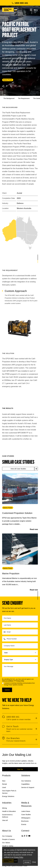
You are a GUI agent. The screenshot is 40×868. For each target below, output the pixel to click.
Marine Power (8, 508)
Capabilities (25, 784)
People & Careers (8, 839)
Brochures (25, 821)
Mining (4, 808)
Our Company (7, 836)
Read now (34, 529)
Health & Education (9, 811)
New (4, 781)
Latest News (26, 811)
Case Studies (26, 814)
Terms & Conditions (8, 681)
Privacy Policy (20, 681)
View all (5, 820)
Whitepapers (26, 818)
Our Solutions (26, 781)
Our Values (6, 843)
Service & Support (28, 787)
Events (24, 824)
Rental (4, 784)
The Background (9, 98)
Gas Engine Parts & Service (9, 792)
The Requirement (24, 98)
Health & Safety (8, 846)
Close (34, 862)
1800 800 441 (20, 3)
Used (4, 787)
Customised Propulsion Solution (17, 513)
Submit (7, 690)
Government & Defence (7, 816)
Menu (34, 10)
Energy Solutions (8, 796)
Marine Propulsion (11, 574)
